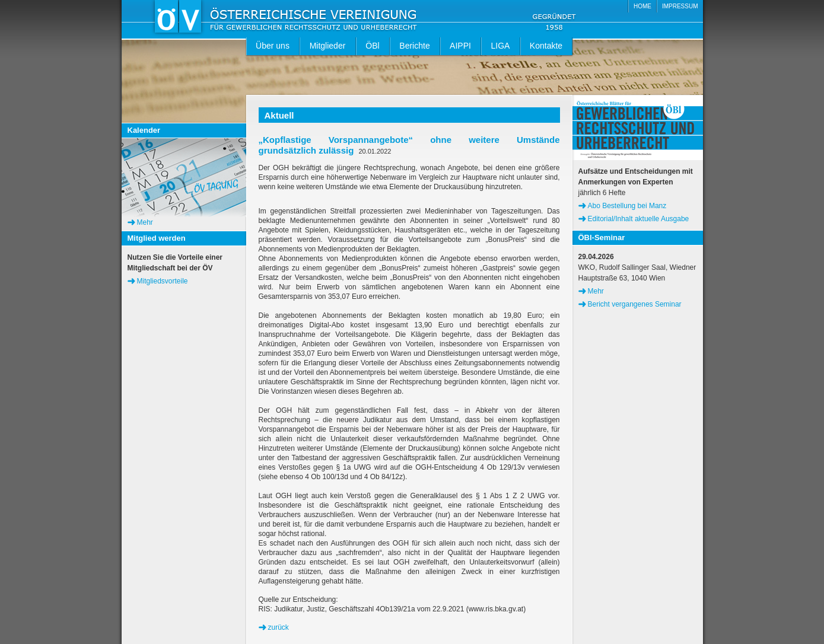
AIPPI (460, 46)
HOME (642, 6)
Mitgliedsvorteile (163, 281)
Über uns (273, 46)
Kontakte (546, 46)
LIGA (501, 46)
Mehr (145, 222)
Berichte (414, 46)
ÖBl (372, 46)
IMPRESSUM (680, 6)
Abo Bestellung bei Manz (627, 206)
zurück (279, 627)
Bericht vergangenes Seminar (635, 304)
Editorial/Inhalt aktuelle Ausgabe (639, 219)
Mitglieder (328, 46)
